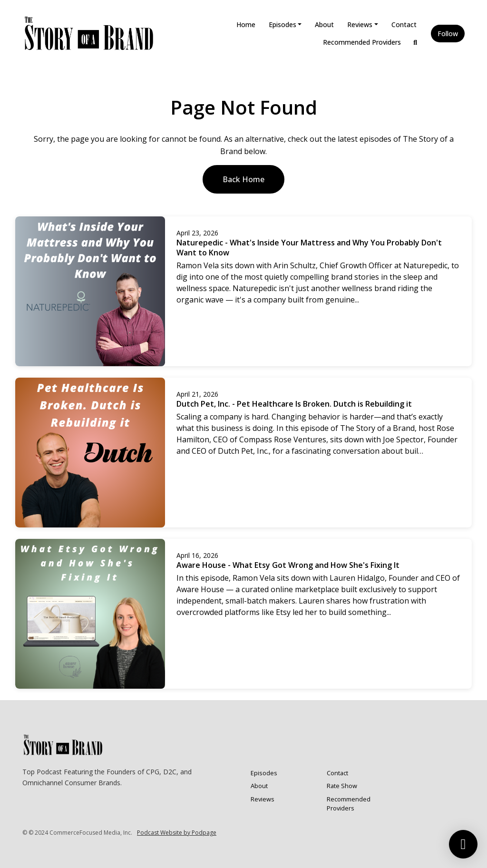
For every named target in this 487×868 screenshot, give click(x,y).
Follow (448, 34)
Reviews (360, 24)
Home (246, 24)
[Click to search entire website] (416, 42)
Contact (404, 24)
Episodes (282, 24)
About (324, 24)
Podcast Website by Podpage (177, 833)
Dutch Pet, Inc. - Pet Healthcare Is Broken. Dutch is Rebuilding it (294, 404)
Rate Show (342, 786)
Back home (243, 179)
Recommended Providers (362, 42)
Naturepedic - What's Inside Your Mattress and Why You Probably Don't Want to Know (309, 248)
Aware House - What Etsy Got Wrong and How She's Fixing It (288, 565)
